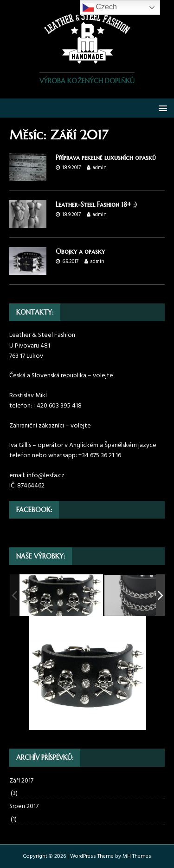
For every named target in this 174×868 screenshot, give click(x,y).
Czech (100, 7)
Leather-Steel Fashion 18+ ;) (96, 204)
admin (100, 168)
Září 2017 (21, 781)
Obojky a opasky (80, 251)
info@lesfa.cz (46, 476)
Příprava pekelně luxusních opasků (106, 158)
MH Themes (137, 856)
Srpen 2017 (24, 806)
